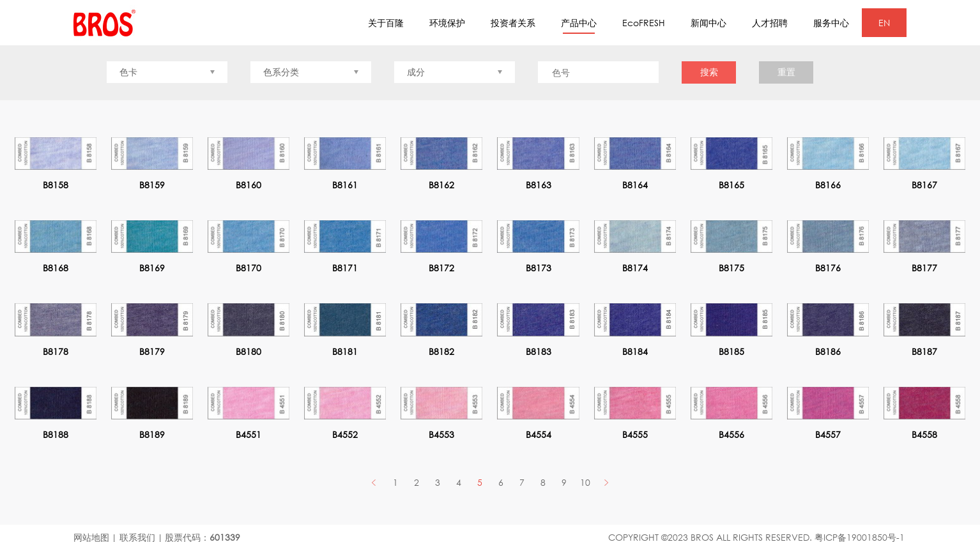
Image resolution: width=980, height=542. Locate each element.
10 (585, 482)
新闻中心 (708, 23)
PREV (374, 482)
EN (884, 23)
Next (606, 482)
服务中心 (831, 23)
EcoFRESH (644, 23)
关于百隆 (386, 23)
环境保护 (447, 23)
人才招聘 (770, 23)
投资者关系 (513, 23)
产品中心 (579, 26)
